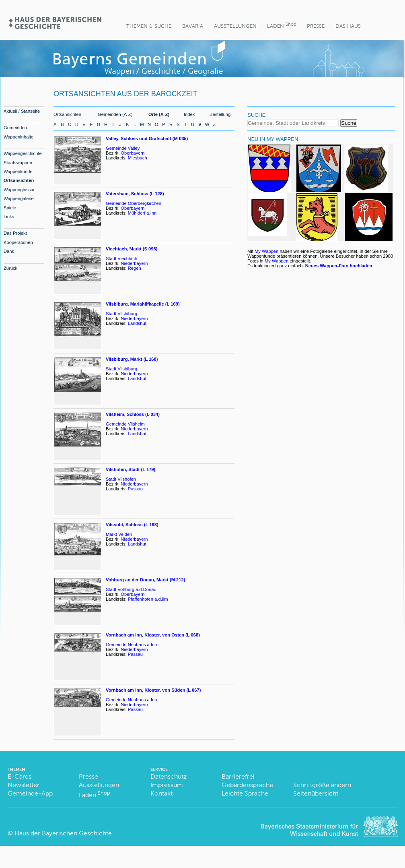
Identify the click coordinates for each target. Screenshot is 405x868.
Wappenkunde (18, 172)
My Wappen (266, 251)
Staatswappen (18, 163)
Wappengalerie (19, 198)
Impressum (167, 785)
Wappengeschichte (23, 153)
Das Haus (348, 26)
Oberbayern (133, 153)
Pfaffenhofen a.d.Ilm (148, 599)
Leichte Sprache (245, 793)
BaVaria (193, 26)
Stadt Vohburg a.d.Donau (131, 589)
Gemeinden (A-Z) (115, 114)
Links (9, 217)
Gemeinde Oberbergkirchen (134, 203)
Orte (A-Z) (159, 114)
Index (189, 114)
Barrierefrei (238, 776)
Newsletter (24, 785)
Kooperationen (18, 242)
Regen (135, 268)
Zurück (10, 268)
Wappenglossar (19, 190)
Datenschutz (169, 776)
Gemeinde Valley (123, 148)
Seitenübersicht (316, 793)
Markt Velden (119, 534)
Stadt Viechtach (121, 258)
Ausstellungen (235, 26)
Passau (135, 489)
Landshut (137, 323)
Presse (316, 26)
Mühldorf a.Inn (142, 213)
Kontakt (161, 793)
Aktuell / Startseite (22, 111)
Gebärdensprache (247, 785)
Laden (282, 25)
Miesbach (138, 158)
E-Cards (20, 776)
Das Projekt (15, 233)
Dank (9, 251)
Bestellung (220, 114)
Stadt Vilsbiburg (121, 314)
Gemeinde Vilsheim (125, 424)
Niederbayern (134, 263)
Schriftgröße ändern (322, 785)
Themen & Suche (149, 26)
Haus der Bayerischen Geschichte (63, 833)
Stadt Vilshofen (121, 479)
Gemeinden (15, 128)
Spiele (10, 208)
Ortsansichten (19, 180)
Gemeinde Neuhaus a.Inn (132, 645)
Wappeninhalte (19, 137)
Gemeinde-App (30, 793)
